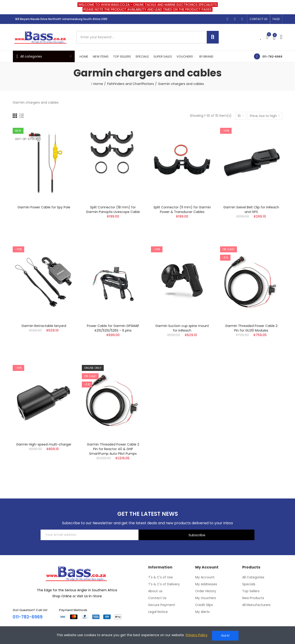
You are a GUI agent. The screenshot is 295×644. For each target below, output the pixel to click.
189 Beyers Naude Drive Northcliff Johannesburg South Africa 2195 (61, 19)
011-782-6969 (272, 57)
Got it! (225, 636)
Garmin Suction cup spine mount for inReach (182, 328)
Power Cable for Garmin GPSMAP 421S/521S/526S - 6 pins (113, 328)
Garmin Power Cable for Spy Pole (44, 207)
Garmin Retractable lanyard (44, 326)
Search (213, 37)
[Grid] (15, 116)
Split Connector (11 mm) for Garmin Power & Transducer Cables (182, 210)
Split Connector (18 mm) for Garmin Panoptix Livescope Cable (113, 210)
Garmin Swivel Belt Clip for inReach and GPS (251, 210)
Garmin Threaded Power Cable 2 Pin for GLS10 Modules (251, 328)
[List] (22, 116)
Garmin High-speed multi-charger (44, 444)
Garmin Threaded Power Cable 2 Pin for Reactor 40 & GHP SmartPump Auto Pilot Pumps (113, 449)
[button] (259, 19)
